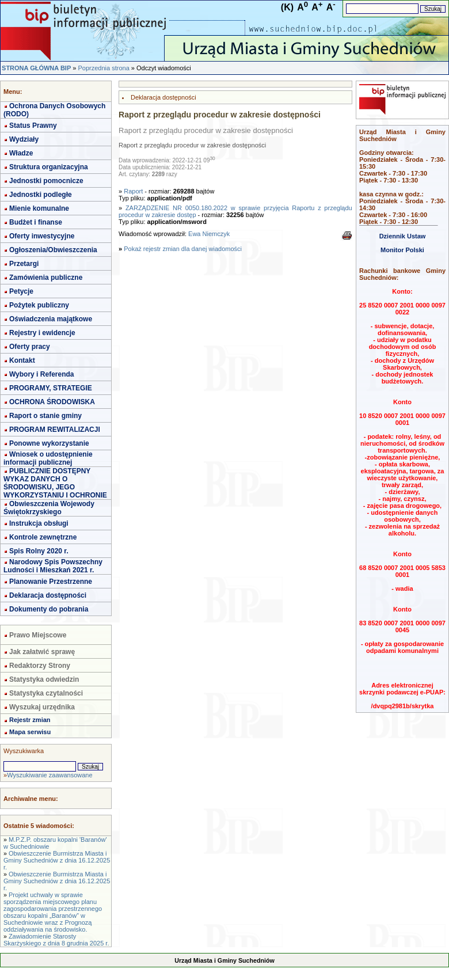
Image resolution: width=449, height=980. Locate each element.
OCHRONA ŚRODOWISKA (52, 402)
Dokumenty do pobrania (49, 609)
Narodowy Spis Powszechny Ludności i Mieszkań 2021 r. (53, 566)
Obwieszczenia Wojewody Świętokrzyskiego (49, 508)
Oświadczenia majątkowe (51, 319)
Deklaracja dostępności (48, 595)
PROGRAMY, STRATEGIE (51, 388)
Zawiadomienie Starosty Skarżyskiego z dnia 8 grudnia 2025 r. (56, 940)
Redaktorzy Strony (40, 666)
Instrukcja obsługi (39, 523)
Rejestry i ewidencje (42, 333)
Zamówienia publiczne (46, 278)
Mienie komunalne (39, 208)
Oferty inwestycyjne (42, 236)
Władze (21, 153)
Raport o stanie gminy (45, 416)
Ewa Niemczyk (209, 234)
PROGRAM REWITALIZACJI (55, 430)
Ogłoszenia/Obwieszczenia (53, 250)
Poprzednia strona (103, 68)
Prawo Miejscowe (38, 635)
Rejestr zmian (30, 720)
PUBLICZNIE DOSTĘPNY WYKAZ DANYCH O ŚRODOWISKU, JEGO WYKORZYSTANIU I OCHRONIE (55, 483)
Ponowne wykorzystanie (49, 443)
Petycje (21, 291)
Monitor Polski (402, 250)
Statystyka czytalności (46, 693)
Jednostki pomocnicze (46, 181)
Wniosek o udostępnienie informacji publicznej (48, 458)
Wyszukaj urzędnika (42, 707)
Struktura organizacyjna (49, 167)
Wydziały (24, 139)
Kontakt (22, 360)
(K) (287, 7)
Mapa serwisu (30, 732)
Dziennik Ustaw (403, 236)
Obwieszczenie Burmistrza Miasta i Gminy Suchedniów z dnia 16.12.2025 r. (57, 860)
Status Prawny (33, 126)
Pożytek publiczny (39, 305)
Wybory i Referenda (41, 374)
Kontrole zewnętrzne (43, 537)
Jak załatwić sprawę (42, 652)
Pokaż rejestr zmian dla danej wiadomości (183, 249)
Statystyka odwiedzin (44, 679)
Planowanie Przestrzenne (51, 582)
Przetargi (24, 264)
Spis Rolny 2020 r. (39, 551)
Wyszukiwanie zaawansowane (50, 775)
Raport (133, 191)
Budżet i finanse (36, 222)
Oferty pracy (30, 347)
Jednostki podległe (41, 195)
